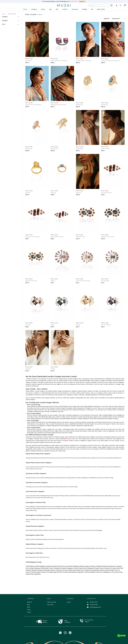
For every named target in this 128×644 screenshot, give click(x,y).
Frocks (61, 548)
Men (51, 9)
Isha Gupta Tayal (67, 508)
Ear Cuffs (105, 478)
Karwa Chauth (54, 496)
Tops (111, 467)
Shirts (27, 530)
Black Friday (36, 496)
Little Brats (36, 557)
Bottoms (80, 467)
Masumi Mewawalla (101, 508)
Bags (76, 487)
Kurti (47, 458)
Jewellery (65, 9)
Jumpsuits (69, 467)
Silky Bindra (34, 510)
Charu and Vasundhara (84, 507)
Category (5, 17)
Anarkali (33, 458)
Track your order (52, 602)
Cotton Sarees (60, 458)
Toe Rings (111, 478)
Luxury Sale (29, 496)
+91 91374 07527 (92, 602)
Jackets (41, 530)
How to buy (50, 605)
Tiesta (106, 519)
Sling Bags (49, 487)
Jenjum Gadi (34, 539)
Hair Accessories (70, 487)
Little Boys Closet (45, 557)
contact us (91, 598)
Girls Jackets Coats (102, 548)
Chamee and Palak (119, 507)
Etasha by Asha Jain (47, 508)
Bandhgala (99, 530)
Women (43, 9)
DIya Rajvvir (64, 507)
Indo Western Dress (79, 548)
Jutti (108, 458)
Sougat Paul (94, 507)
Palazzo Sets (105, 467)
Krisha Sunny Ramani (89, 508)
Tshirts (46, 530)
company (31, 598)
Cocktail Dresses (30, 498)
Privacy (29, 612)
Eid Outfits (47, 498)
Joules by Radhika (30, 519)
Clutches (62, 487)
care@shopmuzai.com (94, 607)
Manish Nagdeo (43, 539)
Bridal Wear (73, 496)
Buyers (69, 602)
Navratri (80, 496)
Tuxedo (94, 530)
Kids (57, 9)
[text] (101, 5)
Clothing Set (116, 467)
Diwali (48, 496)
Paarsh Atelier (52, 539)
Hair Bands (55, 487)
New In (25, 9)
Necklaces (43, 478)
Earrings (89, 447)
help (49, 598)
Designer (5, 20)
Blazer (94, 548)
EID (92, 9)
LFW (84, 496)
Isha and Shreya (58, 508)
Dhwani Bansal (59, 519)
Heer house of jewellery (97, 519)
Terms (29, 610)
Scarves (74, 467)
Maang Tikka (60, 478)
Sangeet (92, 496)
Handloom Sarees (87, 458)
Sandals (115, 458)
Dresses (28, 467)
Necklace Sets (35, 478)
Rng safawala (60, 539)
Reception (98, 496)
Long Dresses (54, 467)
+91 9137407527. (74, 1)
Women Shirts (30, 469)
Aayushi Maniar (109, 507)
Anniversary (116, 496)
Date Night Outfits (107, 496)
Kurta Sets (78, 458)
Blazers (32, 530)
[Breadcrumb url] (4, 14)
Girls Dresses (29, 548)
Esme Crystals (86, 519)
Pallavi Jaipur (111, 508)
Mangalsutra (85, 478)
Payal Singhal (56, 507)
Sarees (38, 458)
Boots (120, 458)
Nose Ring (67, 478)
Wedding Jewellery (64, 496)
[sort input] (117, 19)
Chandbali (92, 478)
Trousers (38, 467)
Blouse (43, 458)
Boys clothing (38, 548)
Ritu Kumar (49, 507)
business (70, 598)
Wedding (84, 9)
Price (4, 24)
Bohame (28, 539)
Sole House (112, 519)
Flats (111, 458)
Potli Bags (28, 487)
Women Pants (38, 469)
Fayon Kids (29, 557)
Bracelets (53, 478)
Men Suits (57, 530)
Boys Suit (70, 548)
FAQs (29, 607)
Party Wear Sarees (69, 458)
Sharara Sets (96, 458)
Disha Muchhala (37, 508)
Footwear (103, 458)
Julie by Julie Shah (78, 508)
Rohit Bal (101, 507)
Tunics (99, 467)
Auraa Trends (40, 519)
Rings (48, 478)
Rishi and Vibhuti (73, 507)
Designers (34, 9)
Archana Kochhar (40, 507)
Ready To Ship (101, 9)
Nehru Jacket (69, 530)
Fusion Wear (62, 467)
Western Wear (45, 467)
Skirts (33, 467)
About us (30, 602)
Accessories (75, 9)
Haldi (88, 496)
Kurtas (63, 530)
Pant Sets (52, 458)
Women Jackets (92, 467)
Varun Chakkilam (30, 507)
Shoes (36, 530)
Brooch (89, 530)
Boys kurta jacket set (53, 548)
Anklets (73, 478)
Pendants (98, 478)
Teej (52, 498)
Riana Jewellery (68, 519)
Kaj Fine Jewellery (49, 519)
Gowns (85, 467)
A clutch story (77, 519)
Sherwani (76, 530)
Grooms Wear (40, 498)
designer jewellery (69, 441)
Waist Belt (42, 487)
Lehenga (28, 458)
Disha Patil (29, 508)
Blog (28, 605)
